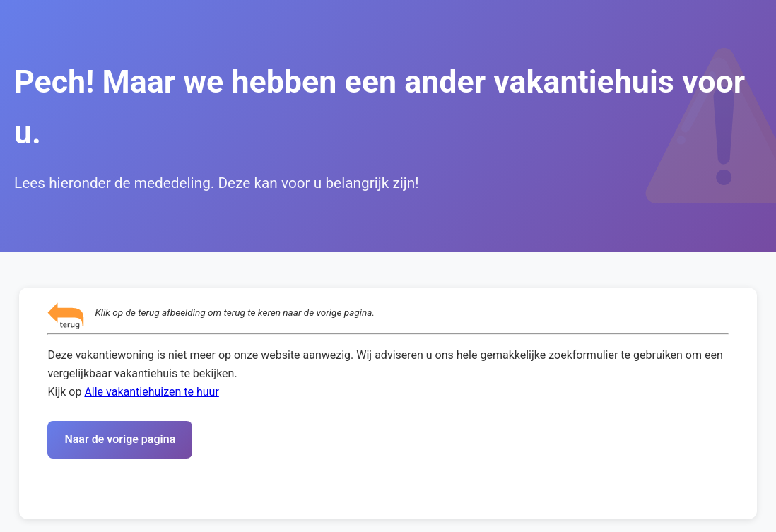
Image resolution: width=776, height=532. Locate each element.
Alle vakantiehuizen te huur (151, 392)
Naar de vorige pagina (120, 439)
